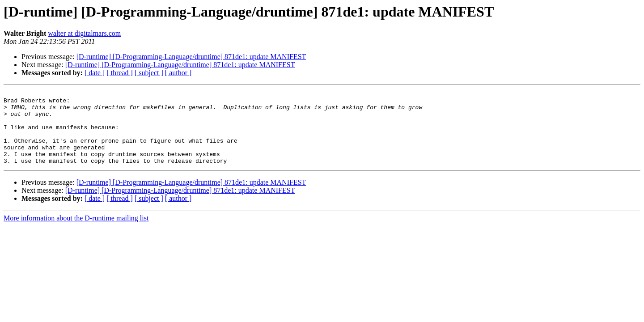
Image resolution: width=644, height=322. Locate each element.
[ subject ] (149, 73)
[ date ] (95, 73)
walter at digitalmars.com (84, 33)
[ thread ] (120, 73)
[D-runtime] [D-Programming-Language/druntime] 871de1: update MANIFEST (191, 57)
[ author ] (178, 73)
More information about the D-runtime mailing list (76, 233)
